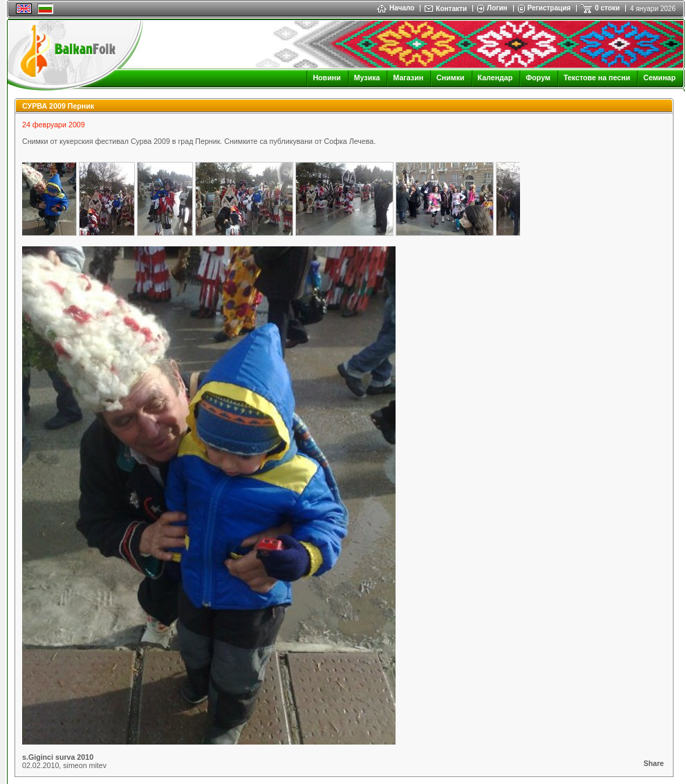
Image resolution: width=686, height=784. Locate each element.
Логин (497, 8)
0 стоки (607, 8)
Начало (396, 8)
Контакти (451, 9)
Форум (538, 78)
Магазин (408, 78)
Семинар (659, 78)
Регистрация (549, 8)
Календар (495, 78)
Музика (367, 78)
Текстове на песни (597, 78)
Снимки (450, 78)
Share (653, 763)
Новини (326, 78)
